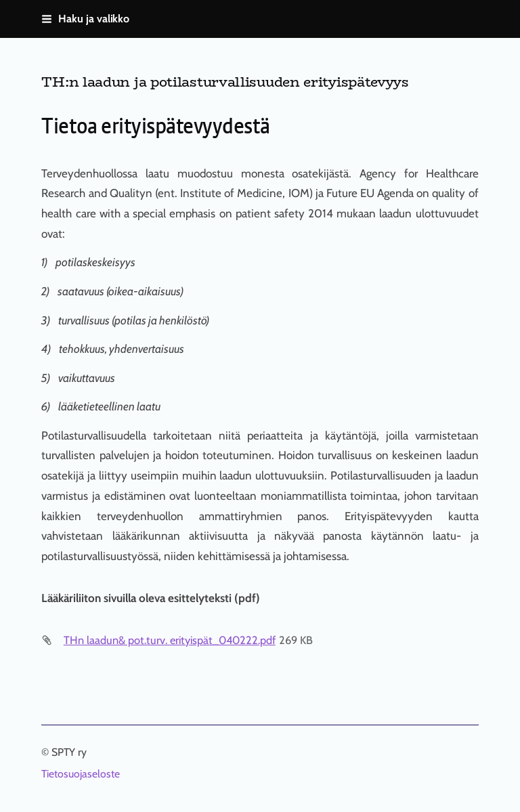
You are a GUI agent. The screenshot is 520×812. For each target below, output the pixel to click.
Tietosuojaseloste (81, 774)
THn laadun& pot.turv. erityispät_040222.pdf (170, 640)
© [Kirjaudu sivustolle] (46, 752)
